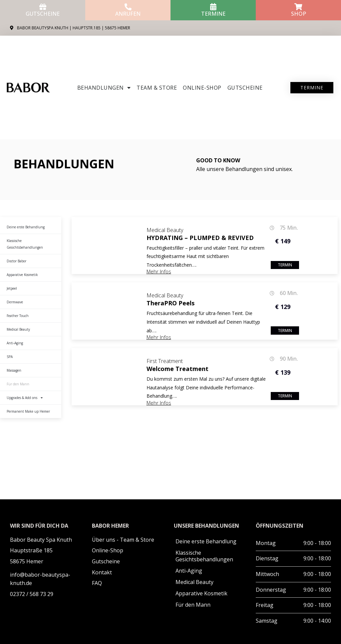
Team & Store (157, 88)
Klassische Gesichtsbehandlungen (25, 244)
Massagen (14, 370)
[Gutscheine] (43, 7)
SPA (10, 357)
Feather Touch (18, 316)
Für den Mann (18, 384)
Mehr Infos (159, 271)
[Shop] (299, 7)
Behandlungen (104, 88)
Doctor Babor (16, 261)
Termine (213, 14)
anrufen (128, 14)
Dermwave (15, 302)
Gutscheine (43, 14)
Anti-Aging (15, 343)
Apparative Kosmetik (22, 275)
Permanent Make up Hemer (28, 411)
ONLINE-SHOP (202, 88)
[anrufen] (128, 7)
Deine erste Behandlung (26, 227)
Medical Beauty (18, 329)
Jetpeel (12, 288)
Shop (299, 14)
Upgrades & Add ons (25, 398)
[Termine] (213, 7)
